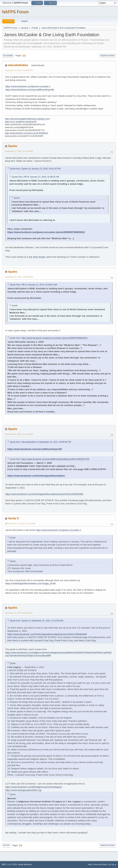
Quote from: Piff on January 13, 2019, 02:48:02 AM (35, 177)
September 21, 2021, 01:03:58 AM (19, 434)
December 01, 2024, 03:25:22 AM (19, 613)
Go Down (8, 56)
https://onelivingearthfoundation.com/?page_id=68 (30, 583)
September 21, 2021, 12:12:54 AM (19, 151)
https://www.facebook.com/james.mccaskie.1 (28, 86)
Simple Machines (25, 864)
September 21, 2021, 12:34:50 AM (19, 277)
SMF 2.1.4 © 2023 (9, 864)
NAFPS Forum (15, 12)
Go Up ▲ (112, 864)
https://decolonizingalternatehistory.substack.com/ (27, 119)
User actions (107, 56)
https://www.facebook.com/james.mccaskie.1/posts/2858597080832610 (46, 232)
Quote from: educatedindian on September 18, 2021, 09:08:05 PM (40, 442)
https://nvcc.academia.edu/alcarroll (21, 122)
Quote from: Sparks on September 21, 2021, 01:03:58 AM (37, 621)
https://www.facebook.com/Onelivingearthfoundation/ (36, 476)
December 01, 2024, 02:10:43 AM (21, 524)
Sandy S (13, 518)
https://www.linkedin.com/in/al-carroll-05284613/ (27, 133)
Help (90, 864)
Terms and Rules (100, 864)
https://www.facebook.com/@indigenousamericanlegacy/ (34, 787)
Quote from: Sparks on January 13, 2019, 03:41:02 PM (35, 169)
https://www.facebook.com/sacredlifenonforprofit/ (30, 90)
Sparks (13, 146)
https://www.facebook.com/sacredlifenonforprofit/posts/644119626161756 (55, 459)
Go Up (6, 845)
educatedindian (18, 65)
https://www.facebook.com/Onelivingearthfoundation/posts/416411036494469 (44, 494)
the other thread (37, 257)
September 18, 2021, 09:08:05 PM (19, 70)
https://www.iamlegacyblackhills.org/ (23, 790)
